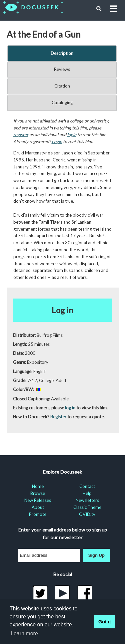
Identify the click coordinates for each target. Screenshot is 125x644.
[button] (99, 9)
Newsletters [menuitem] (87, 500)
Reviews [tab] (62, 69)
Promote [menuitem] (38, 514)
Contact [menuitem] (87, 486)
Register (58, 417)
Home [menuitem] (38, 486)
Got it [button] (105, 622)
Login (57, 141)
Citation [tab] (62, 86)
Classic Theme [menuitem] (87, 507)
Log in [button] (62, 310)
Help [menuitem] (87, 493)
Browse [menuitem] (38, 493)
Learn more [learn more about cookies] (24, 634)
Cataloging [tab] (62, 103)
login (72, 134)
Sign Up (96, 555)
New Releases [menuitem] (38, 500)
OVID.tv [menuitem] (87, 514)
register (21, 134)
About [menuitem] (38, 507)
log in (70, 408)
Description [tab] (62, 53)
